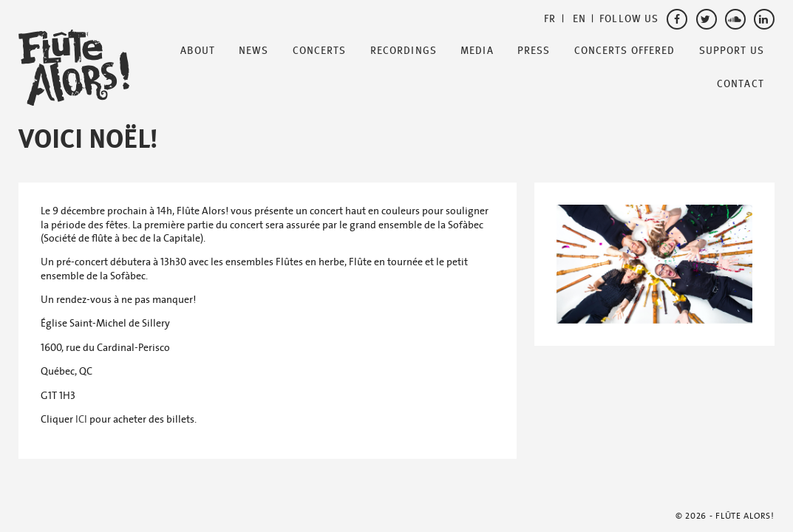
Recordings (404, 51)
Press (534, 51)
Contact (741, 84)
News (253, 51)
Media (477, 51)
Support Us (732, 51)
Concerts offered (625, 51)
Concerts (320, 51)
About (198, 51)
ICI (81, 419)
